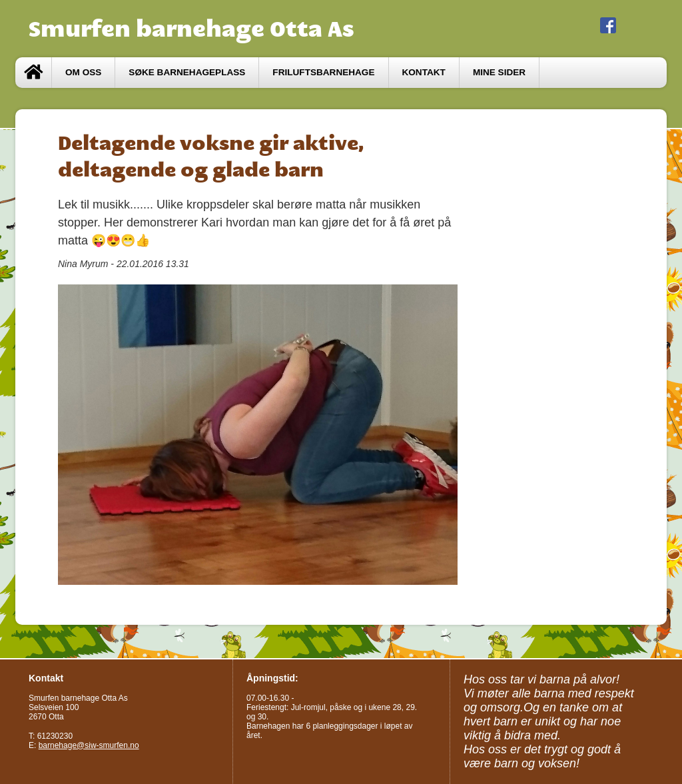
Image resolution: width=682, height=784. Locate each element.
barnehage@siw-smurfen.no (89, 745)
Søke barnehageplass (187, 72)
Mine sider (499, 72)
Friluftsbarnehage (323, 72)
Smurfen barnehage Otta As (191, 29)
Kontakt (424, 72)
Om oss (83, 72)
